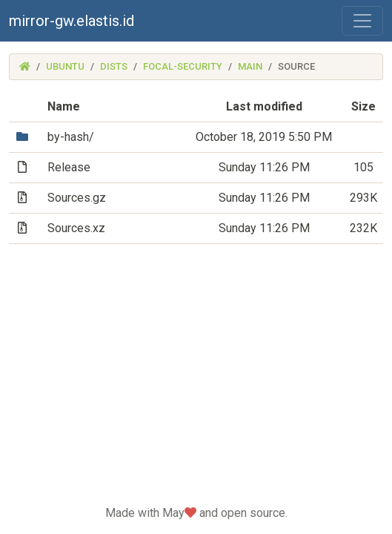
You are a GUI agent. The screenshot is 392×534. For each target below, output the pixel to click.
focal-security (183, 66)
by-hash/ (71, 137)
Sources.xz (76, 228)
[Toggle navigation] (362, 21)
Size (363, 106)
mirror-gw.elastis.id (72, 21)
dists (114, 66)
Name (64, 106)
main (250, 66)
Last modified (264, 106)
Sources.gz (77, 198)
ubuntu (65, 66)
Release (69, 167)
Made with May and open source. (196, 513)
